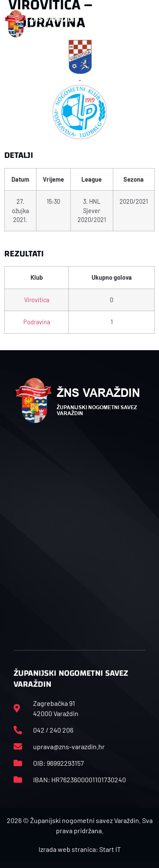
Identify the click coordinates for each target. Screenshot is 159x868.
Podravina (37, 322)
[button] (150, 24)
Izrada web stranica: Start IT (80, 849)
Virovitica (37, 300)
